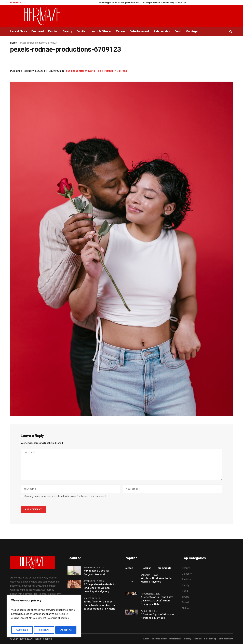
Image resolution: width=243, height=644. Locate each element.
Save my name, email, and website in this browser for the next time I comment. (66, 496)
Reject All (44, 630)
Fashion (186, 579)
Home (13, 43)
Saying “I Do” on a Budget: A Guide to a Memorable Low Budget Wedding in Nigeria (100, 605)
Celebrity (187, 574)
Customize (22, 630)
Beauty (186, 568)
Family (186, 585)
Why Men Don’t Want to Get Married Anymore (157, 580)
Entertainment (226, 639)
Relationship (210, 639)
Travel (185, 602)
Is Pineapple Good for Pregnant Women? (125, 3)
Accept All (66, 630)
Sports (186, 597)
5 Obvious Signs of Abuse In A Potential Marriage (157, 616)
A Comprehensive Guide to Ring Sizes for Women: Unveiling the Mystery (184, 3)
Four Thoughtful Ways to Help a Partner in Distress (96, 71)
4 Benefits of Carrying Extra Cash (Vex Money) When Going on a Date (157, 601)
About (146, 639)
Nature (186, 608)
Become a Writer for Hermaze (167, 639)
